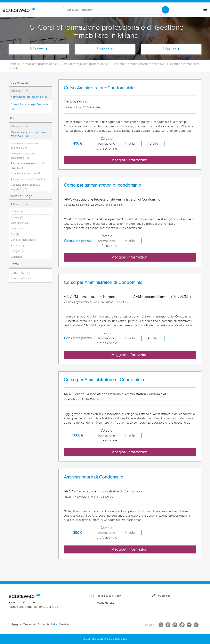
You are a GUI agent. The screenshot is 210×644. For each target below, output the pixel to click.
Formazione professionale (29, 97)
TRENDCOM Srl (75, 102)
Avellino (17, 229)
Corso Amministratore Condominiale (99, 88)
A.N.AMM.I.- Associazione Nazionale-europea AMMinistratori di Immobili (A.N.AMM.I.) (127, 297)
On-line (17, 212)
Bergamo (17, 246)
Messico (64, 625)
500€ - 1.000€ (21, 279)
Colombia (43, 625)
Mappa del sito (105, 603)
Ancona (17, 218)
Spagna (16, 625)
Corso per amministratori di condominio (102, 185)
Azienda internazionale (26, 173)
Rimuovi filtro (19, 91)
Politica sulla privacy (108, 596)
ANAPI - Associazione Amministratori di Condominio (103, 491)
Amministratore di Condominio (94, 477)
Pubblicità (164, 596)
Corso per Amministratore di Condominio (104, 380)
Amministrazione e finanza (28, 179)
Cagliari (17, 257)
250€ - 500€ (20, 273)
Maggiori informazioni (130, 160)
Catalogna (29, 625)
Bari (15, 234)
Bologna (17, 251)
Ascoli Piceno (20, 223)
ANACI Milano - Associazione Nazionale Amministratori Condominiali (115, 394)
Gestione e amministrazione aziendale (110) (28, 134)
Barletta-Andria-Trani (24, 240)
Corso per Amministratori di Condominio (103, 283)
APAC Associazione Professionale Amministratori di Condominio (112, 200)
